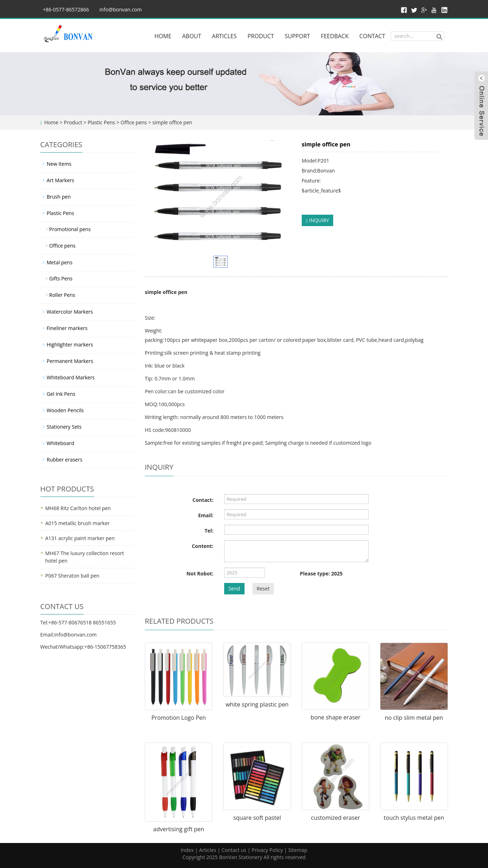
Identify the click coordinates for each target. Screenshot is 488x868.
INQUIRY (318, 220)
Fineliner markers (67, 328)
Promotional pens (70, 229)
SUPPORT (297, 36)
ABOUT (191, 36)
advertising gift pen (179, 829)
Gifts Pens (61, 278)
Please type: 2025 (321, 573)
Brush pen (59, 197)
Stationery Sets (64, 427)
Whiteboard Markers (71, 377)
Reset (263, 588)
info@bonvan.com (121, 9)
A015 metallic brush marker (78, 523)
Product (73, 122)
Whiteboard (61, 443)
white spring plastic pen (257, 704)
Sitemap (298, 850)
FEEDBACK (335, 36)
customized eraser (336, 818)
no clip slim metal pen (414, 718)
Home (51, 122)
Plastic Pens (101, 122)
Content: (202, 546)
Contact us (234, 850)
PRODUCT (261, 36)
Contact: (203, 500)
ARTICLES (224, 36)
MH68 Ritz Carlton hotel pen (78, 508)
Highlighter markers (70, 345)
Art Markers (61, 180)
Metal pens (60, 262)
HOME (163, 36)
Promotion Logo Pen (178, 718)
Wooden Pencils (65, 410)
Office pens (134, 122)
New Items (59, 164)
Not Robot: (200, 573)
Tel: (209, 531)
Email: (206, 515)
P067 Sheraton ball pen (72, 576)
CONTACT (372, 36)
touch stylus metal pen (414, 818)
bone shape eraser (336, 717)
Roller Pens (62, 295)
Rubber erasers (65, 460)
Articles (208, 850)
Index (187, 850)
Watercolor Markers (70, 312)
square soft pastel (257, 818)
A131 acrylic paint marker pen (80, 538)
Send (234, 588)
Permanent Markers (70, 361)
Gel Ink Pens (61, 394)
